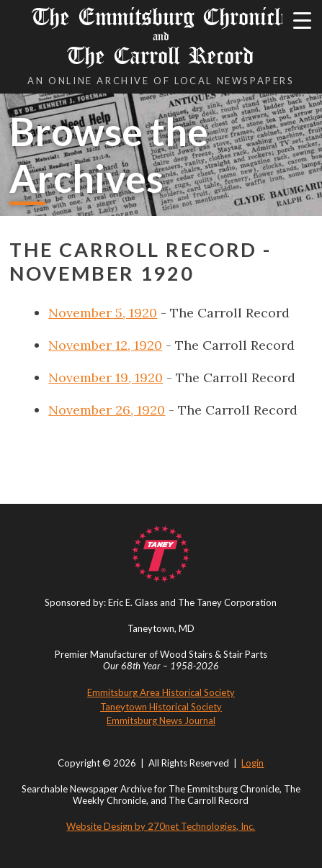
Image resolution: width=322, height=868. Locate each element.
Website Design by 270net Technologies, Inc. (161, 826)
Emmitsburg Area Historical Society (161, 692)
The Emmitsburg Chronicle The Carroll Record (161, 36)
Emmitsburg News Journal (161, 720)
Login (252, 763)
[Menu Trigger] (302, 20)
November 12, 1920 (105, 345)
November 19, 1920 (106, 378)
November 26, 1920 (107, 410)
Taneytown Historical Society (161, 707)
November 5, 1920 (103, 313)
